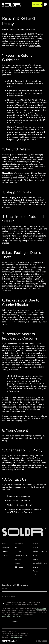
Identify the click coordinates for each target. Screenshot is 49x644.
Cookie (35, 559)
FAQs (35, 575)
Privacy (35, 547)
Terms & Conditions (40, 551)
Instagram (6, 547)
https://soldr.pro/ (24, 505)
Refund (35, 567)
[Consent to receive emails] (3, 603)
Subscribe (15, 622)
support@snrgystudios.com (12, 616)
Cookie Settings (21, 555)
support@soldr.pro (13, 358)
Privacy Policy (35, 46)
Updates (18, 559)
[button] (46, 5)
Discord (5, 555)
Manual (18, 563)
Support (18, 551)
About (17, 547)
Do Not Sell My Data (40, 563)
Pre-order (37, 5)
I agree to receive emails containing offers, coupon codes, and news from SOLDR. (23, 603)
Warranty (36, 571)
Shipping (36, 555)
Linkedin (5, 551)
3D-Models (19, 567)
